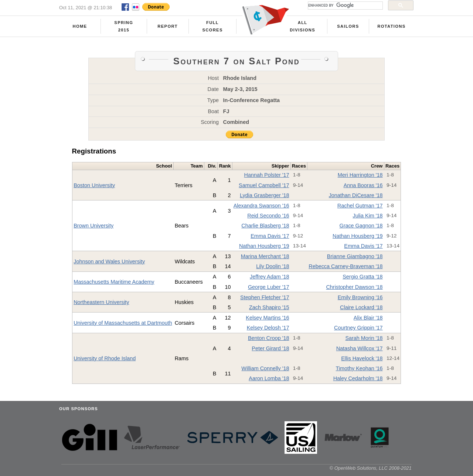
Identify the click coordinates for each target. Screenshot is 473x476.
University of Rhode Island (105, 358)
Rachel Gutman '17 (360, 206)
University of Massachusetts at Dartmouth (123, 323)
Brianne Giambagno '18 (355, 256)
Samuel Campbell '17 (264, 185)
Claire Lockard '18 (361, 307)
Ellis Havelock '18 (362, 358)
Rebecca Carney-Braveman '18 (346, 266)
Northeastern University (101, 302)
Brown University (93, 226)
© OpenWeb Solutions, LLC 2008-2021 (371, 468)
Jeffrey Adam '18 (269, 277)
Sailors (348, 26)
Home (80, 26)
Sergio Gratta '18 (363, 277)
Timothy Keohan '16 (359, 368)
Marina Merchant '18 (265, 256)
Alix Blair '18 (368, 318)
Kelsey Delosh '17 (268, 328)
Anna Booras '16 (363, 185)
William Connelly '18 (265, 368)
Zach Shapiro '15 (269, 307)
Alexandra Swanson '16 (261, 206)
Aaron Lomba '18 (269, 378)
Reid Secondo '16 (268, 216)
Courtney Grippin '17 (358, 328)
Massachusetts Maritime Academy (114, 282)
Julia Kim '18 (367, 216)
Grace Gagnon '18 (361, 226)
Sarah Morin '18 (364, 338)
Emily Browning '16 (360, 297)
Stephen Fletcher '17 (265, 297)
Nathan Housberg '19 (358, 236)
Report (168, 26)
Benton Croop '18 (269, 338)
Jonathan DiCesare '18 (356, 195)
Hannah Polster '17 (266, 175)
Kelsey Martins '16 (267, 318)
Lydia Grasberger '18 (264, 195)
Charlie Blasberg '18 (265, 226)
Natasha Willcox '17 (360, 348)
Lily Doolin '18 (273, 266)
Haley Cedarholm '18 (358, 378)
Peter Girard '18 (270, 348)
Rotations (391, 26)
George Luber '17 (269, 287)
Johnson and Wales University (109, 261)
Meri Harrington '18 (360, 175)
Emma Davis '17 (270, 236)
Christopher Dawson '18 (354, 287)
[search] (345, 6)
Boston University (94, 185)
